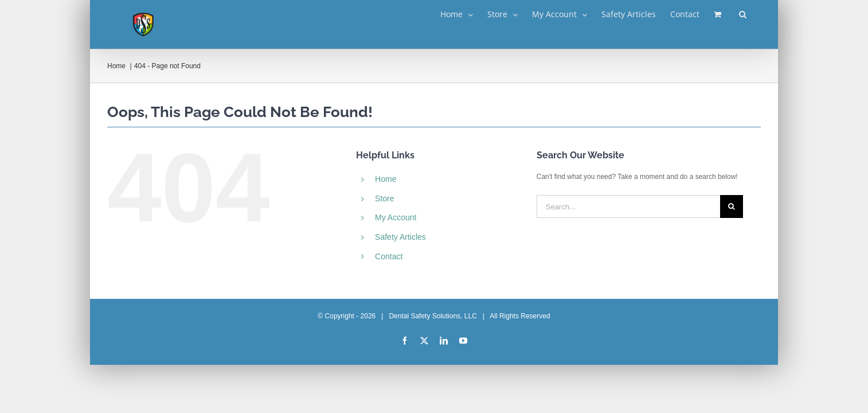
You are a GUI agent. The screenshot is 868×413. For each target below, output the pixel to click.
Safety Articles (400, 237)
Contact (389, 256)
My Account (396, 217)
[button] (757, 14)
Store (384, 198)
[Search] (732, 206)
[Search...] (628, 206)
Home (386, 179)
